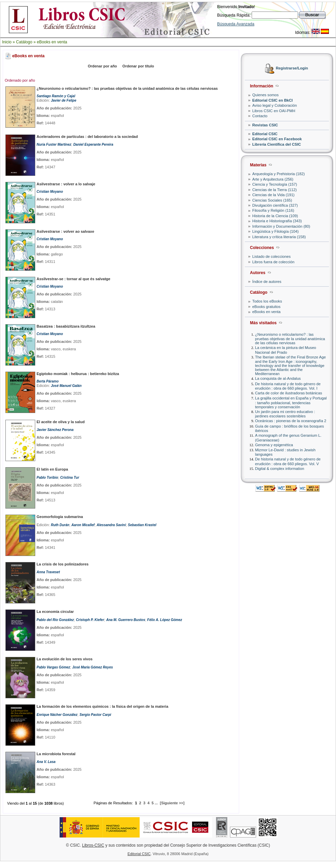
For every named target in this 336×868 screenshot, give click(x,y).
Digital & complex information (280, 469)
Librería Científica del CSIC (277, 144)
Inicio (7, 42)
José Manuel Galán (66, 386)
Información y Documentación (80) (281, 226)
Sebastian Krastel (142, 525)
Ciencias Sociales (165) (272, 200)
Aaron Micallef (83, 525)
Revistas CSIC (265, 125)
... (156, 803)
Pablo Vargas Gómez (53, 667)
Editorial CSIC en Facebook (277, 139)
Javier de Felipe (64, 100)
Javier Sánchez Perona (55, 430)
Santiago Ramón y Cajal (56, 96)
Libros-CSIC (93, 845)
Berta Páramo (48, 381)
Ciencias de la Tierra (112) (275, 190)
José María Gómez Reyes (92, 667)
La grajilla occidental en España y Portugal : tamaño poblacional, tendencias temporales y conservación (291, 402)
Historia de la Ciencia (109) (275, 216)
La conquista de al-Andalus (278, 378)
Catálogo (24, 42)
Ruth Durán (60, 525)
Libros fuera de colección (273, 262)
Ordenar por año (102, 66)
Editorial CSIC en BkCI (272, 100)
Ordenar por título (138, 66)
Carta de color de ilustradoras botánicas (289, 393)
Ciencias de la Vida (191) (274, 195)
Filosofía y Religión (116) (273, 210)
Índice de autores (267, 282)
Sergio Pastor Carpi (95, 715)
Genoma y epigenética (274, 445)
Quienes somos (266, 95)
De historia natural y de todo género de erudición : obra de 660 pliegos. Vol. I (288, 386)
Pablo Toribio (47, 478)
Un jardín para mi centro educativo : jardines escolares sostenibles (285, 414)
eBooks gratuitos (266, 307)
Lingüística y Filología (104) (276, 231)
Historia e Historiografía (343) (277, 221)
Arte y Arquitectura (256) (273, 179)
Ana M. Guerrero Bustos (125, 620)
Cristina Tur (70, 478)
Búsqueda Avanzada (236, 24)
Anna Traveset (48, 572)
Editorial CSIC (265, 134)
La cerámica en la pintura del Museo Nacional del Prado (286, 350)
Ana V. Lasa (46, 762)
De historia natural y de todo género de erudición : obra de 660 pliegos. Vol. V (288, 461)
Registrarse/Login (292, 68)
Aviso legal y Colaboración (275, 105)
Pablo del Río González (55, 620)
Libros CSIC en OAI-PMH (274, 111)
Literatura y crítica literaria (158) (279, 237)
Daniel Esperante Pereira (93, 144)
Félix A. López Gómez (165, 620)
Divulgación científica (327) (275, 205)
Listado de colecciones (271, 256)
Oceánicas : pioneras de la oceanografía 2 (291, 421)
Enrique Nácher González (57, 715)
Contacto (260, 116)
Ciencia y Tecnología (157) (275, 184)
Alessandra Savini (111, 525)
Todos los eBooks (267, 301)
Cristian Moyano (50, 192)
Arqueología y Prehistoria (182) (279, 174)
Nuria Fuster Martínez (54, 144)
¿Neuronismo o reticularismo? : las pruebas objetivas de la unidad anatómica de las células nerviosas (290, 339)
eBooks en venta (52, 42)
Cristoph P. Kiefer (90, 620)
